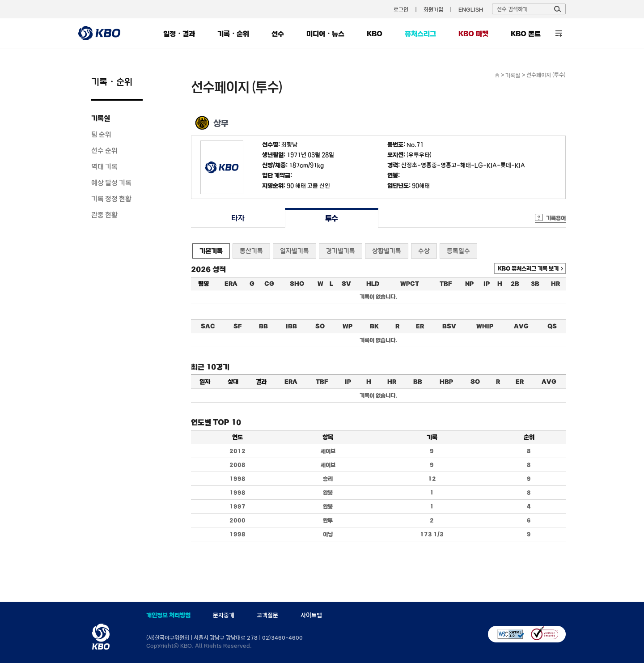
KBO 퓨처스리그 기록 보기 (528, 268)
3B (535, 284)
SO (320, 326)
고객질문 (267, 615)
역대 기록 (104, 166)
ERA (231, 284)
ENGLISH (471, 9)
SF (237, 326)
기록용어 (556, 218)
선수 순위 (104, 150)
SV (346, 284)
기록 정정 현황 (111, 199)
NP (469, 284)
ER (420, 326)
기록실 (101, 118)
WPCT (410, 284)
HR (555, 284)
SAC (208, 326)
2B (515, 284)
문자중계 (224, 615)
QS (552, 326)
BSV (449, 326)
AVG (521, 326)
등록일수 (458, 251)
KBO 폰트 (526, 34)
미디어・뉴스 (325, 34)
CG (269, 284)
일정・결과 (179, 34)
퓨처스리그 (420, 34)
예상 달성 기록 (111, 183)
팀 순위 (101, 134)
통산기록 (251, 251)
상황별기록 (387, 251)
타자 (238, 218)
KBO (375, 34)
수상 (424, 251)
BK (374, 326)
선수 (278, 34)
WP (347, 326)
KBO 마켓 (473, 34)
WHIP (485, 326)
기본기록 (211, 251)
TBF (446, 284)
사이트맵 (311, 615)
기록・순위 (233, 34)
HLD (373, 284)
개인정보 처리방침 (168, 615)
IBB (291, 326)
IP (487, 284)
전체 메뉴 (559, 33)
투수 (332, 218)
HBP (446, 382)
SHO (297, 284)
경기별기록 (341, 251)
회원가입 (433, 9)
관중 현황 (104, 215)
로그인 (401, 9)
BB (263, 326)
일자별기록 (294, 251)
